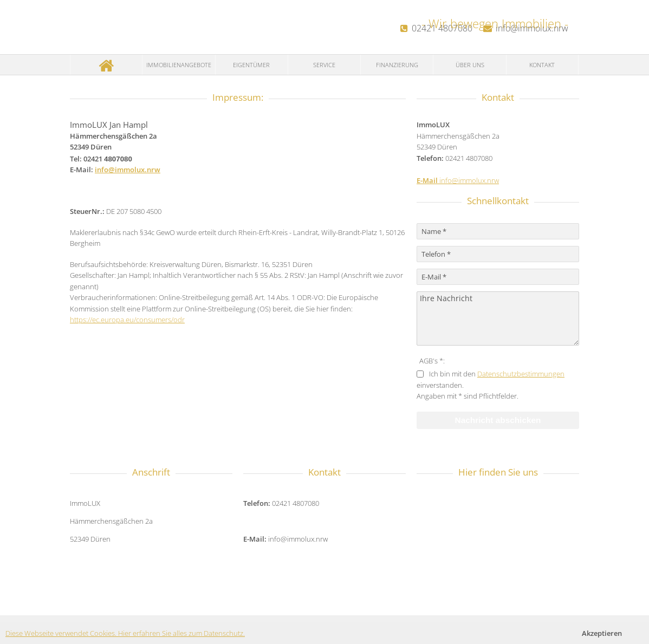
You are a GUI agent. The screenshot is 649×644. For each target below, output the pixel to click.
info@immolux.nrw (128, 170)
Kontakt (542, 65)
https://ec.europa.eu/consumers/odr (127, 320)
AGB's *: (432, 361)
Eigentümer (251, 65)
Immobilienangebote (179, 65)
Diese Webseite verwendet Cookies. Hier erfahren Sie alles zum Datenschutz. (125, 633)
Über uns (470, 65)
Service (324, 65)
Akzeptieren (602, 633)
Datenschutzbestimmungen (521, 374)
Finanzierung (397, 65)
